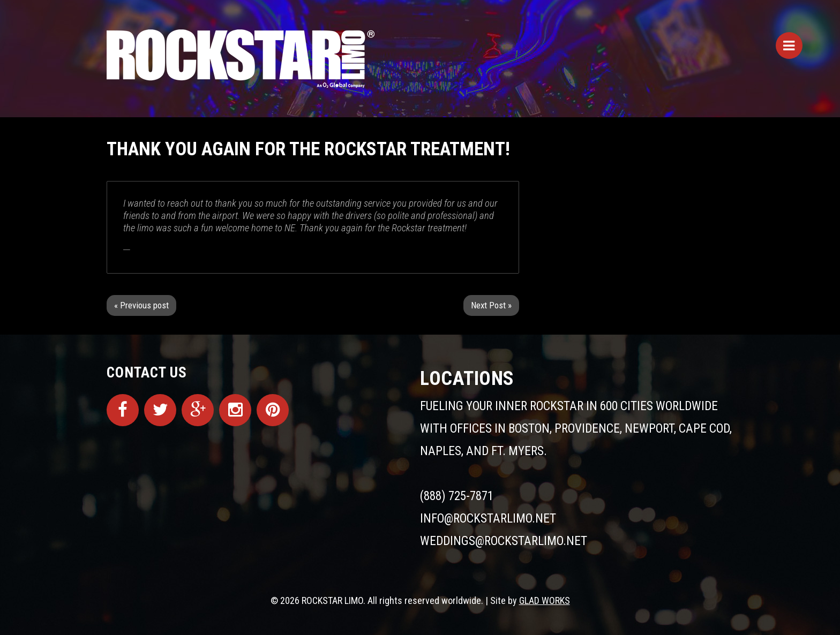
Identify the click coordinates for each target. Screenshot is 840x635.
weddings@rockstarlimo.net (504, 541)
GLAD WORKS (545, 600)
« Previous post (141, 305)
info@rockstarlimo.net (488, 519)
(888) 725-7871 (457, 496)
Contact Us (147, 373)
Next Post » (491, 305)
